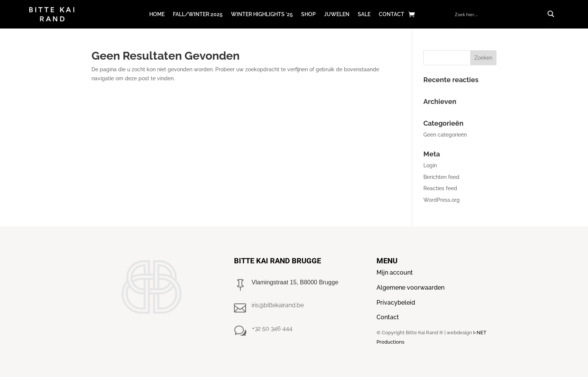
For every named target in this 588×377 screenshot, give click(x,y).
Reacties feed (440, 188)
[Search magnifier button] (551, 14)
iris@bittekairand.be (278, 305)
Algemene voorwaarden (410, 288)
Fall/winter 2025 (198, 14)
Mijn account (395, 273)
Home (157, 14)
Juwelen (337, 14)
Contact (391, 14)
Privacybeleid (396, 303)
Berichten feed (441, 177)
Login (430, 165)
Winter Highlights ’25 (262, 14)
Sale (364, 14)
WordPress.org (442, 200)
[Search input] (499, 14)
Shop (308, 14)
